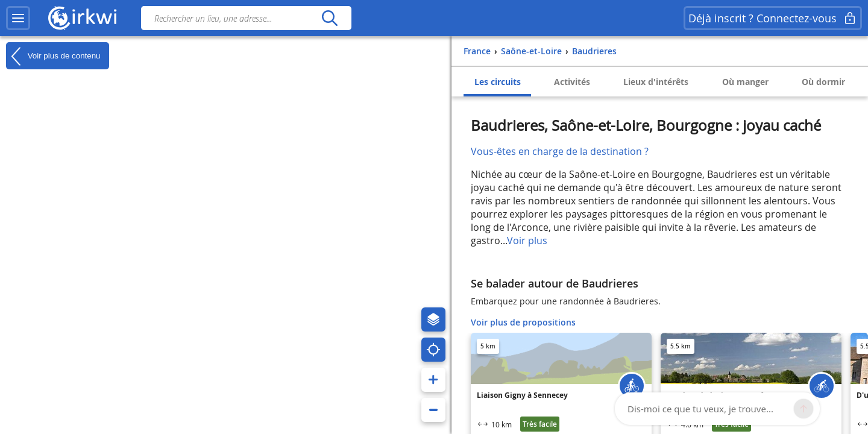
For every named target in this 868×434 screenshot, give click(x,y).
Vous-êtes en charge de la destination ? (560, 151)
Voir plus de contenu (53, 56)
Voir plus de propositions (523, 322)
